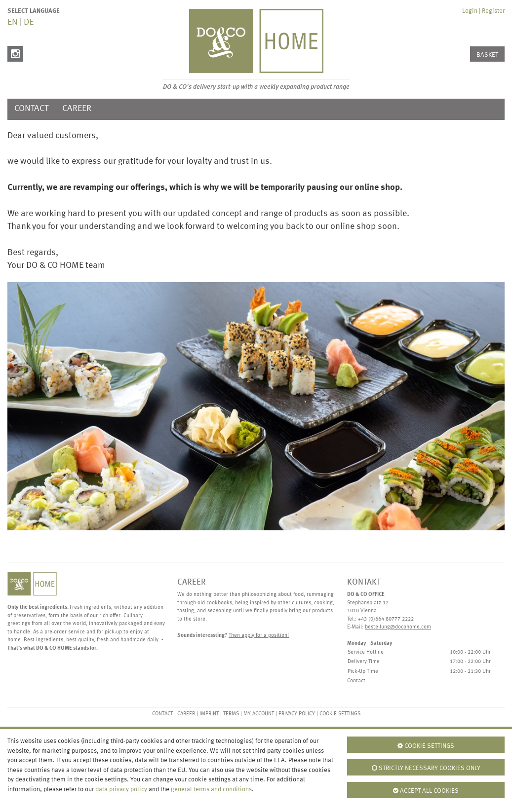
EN (13, 22)
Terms (232, 714)
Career (77, 109)
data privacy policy (121, 790)
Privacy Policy (297, 714)
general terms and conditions (211, 790)
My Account (259, 714)
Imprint (209, 714)
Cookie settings (340, 714)
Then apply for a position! (259, 636)
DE (29, 22)
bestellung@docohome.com (398, 627)
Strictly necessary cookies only (426, 768)
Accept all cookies (426, 791)
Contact (31, 109)
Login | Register (483, 11)
